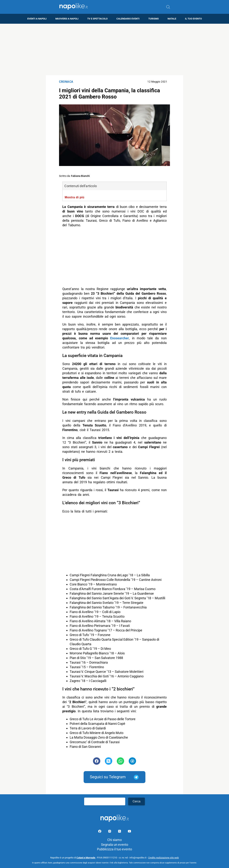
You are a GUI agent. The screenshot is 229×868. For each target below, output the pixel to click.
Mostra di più (75, 197)
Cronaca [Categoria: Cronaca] (66, 82)
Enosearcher (120, 338)
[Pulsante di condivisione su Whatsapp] (120, 761)
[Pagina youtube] (129, 832)
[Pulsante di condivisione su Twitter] (109, 761)
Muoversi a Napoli (67, 19)
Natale (172, 19)
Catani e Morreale (86, 858)
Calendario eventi (128, 19)
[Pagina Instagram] (110, 832)
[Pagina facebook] (100, 832)
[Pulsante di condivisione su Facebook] (97, 761)
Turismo (154, 19)
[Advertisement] (115, 49)
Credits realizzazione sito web (163, 858)
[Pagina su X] (120, 832)
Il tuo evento (193, 19)
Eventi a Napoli (37, 19)
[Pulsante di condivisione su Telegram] (132, 761)
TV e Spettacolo (97, 19)
